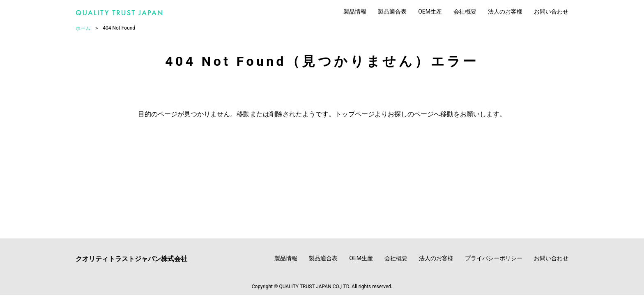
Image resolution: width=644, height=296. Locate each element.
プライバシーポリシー (494, 258)
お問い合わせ (551, 12)
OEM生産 (430, 12)
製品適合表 (392, 12)
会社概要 (465, 12)
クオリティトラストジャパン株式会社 (131, 259)
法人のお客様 (505, 12)
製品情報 (355, 12)
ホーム (83, 28)
